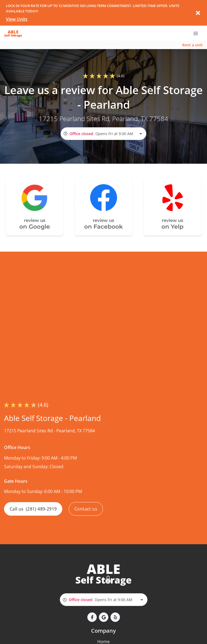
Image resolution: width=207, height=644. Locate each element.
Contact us (86, 509)
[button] (92, 617)
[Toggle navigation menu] (198, 33)
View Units (17, 19)
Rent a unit (192, 45)
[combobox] (103, 134)
